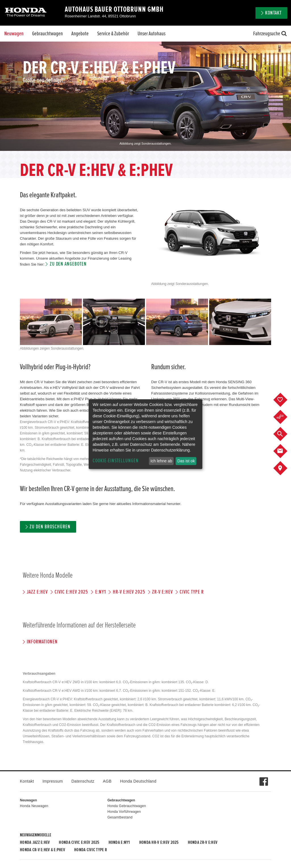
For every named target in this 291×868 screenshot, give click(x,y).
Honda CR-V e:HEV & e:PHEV (42, 850)
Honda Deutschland (138, 781)
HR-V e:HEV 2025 (129, 592)
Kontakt (273, 13)
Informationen (42, 642)
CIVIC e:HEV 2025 (71, 592)
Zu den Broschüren (50, 527)
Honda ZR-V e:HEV (203, 842)
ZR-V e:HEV (162, 592)
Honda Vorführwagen (124, 812)
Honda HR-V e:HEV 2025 (159, 842)
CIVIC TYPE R (192, 592)
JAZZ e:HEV (37, 592)
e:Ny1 (101, 592)
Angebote (80, 34)
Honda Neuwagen (34, 806)
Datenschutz (83, 781)
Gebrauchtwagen (47, 34)
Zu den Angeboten (68, 264)
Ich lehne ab (161, 461)
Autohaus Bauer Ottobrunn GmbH (114, 9)
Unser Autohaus (151, 34)
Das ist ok (186, 461)
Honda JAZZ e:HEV (35, 842)
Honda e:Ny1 (119, 842)
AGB (107, 781)
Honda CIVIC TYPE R (91, 850)
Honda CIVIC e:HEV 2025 (79, 842)
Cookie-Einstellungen (116, 461)
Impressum (53, 781)
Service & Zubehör (113, 34)
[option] (145, 96)
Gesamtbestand (120, 817)
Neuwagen (14, 34)
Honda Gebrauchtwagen (127, 806)
